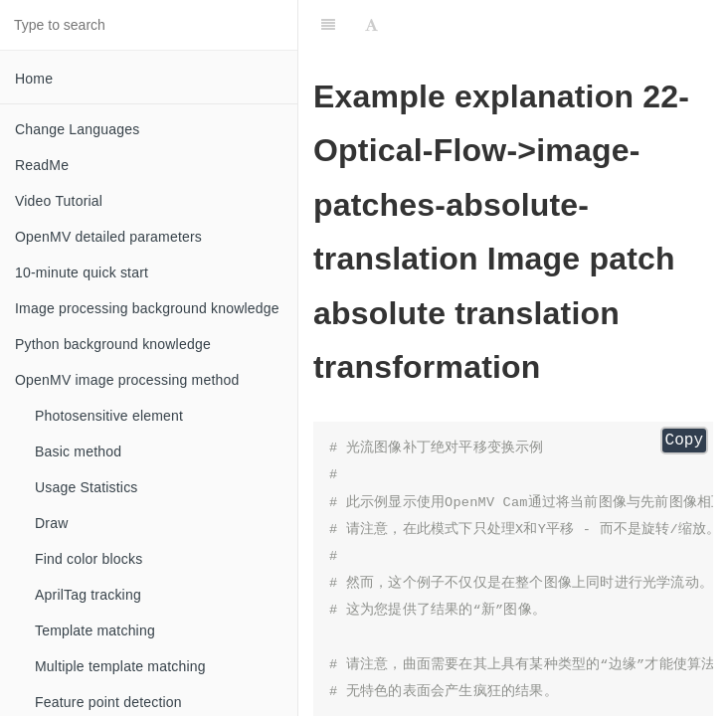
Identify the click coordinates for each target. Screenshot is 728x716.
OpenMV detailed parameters (108, 237)
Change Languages (77, 129)
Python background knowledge (113, 344)
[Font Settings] (371, 25)
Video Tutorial (59, 201)
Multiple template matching (120, 666)
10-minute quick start (82, 272)
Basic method (78, 451)
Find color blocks (89, 559)
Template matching (95, 630)
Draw (51, 523)
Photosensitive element (109, 416)
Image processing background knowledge (147, 308)
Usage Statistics (87, 487)
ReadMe (42, 165)
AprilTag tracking (88, 595)
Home (34, 79)
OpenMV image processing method (127, 380)
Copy (684, 441)
